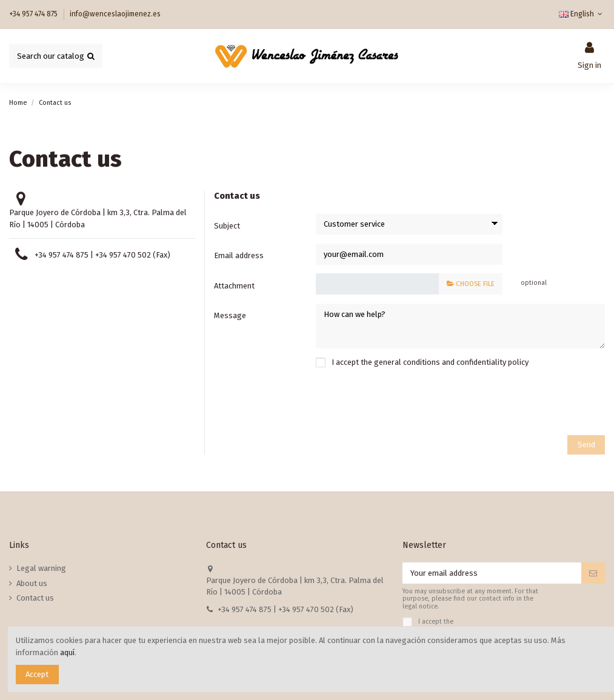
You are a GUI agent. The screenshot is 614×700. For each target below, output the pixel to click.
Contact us (35, 598)
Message (230, 315)
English (582, 14)
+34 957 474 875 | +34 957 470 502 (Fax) (102, 255)
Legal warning (41, 568)
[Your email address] (492, 573)
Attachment (234, 286)
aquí (67, 652)
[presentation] (513, 404)
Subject (227, 226)
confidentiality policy (492, 362)
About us (32, 583)
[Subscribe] (593, 573)
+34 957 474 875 (34, 14)
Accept (37, 674)
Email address (239, 255)
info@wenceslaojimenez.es (115, 14)
